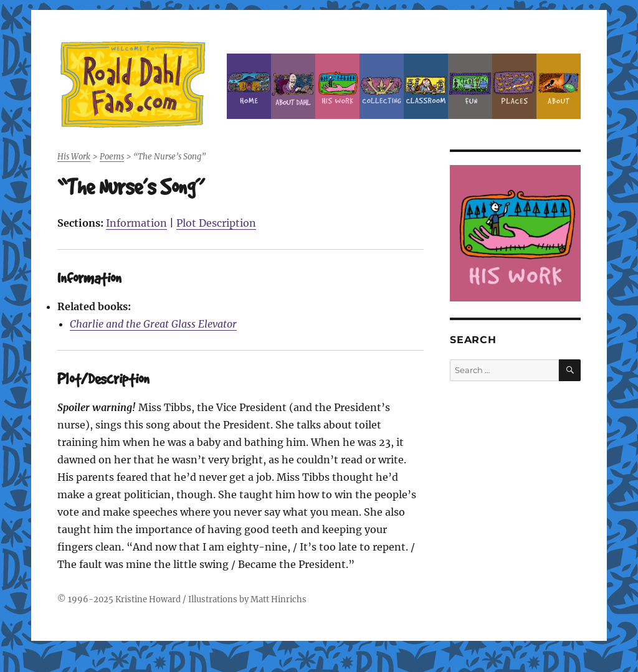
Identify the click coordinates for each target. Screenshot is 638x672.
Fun (470, 86)
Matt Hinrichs (279, 599)
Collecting (382, 86)
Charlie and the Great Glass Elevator (153, 324)
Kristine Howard (148, 599)
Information (136, 223)
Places (514, 86)
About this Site (559, 86)
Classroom (426, 86)
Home (249, 86)
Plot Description (216, 223)
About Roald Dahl (293, 86)
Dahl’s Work (337, 86)
